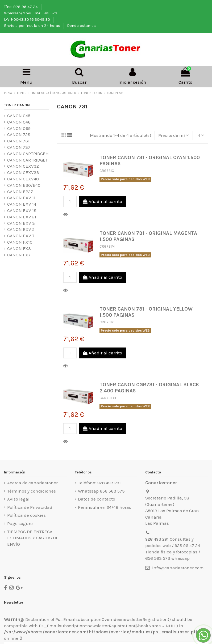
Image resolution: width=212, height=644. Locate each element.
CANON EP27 (20, 192)
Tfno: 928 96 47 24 (21, 7)
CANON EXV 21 (22, 217)
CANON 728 (19, 134)
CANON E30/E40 (24, 185)
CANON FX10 (20, 242)
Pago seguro (20, 523)
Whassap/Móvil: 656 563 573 (31, 13)
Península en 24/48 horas (105, 507)
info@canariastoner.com (178, 568)
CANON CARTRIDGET (28, 160)
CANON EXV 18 (22, 210)
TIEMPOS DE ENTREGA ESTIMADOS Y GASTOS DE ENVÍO (33, 538)
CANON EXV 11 (21, 198)
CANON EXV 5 (21, 229)
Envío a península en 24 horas (33, 26)
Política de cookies (26, 515)
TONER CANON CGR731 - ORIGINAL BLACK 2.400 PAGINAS (149, 388)
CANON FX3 (19, 248)
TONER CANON (17, 105)
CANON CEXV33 (23, 172)
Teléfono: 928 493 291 (99, 483)
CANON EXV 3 (21, 223)
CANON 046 (19, 122)
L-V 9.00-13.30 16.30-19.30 (28, 19)
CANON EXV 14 (22, 204)
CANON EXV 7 (21, 236)
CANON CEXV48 (23, 179)
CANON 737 (19, 147)
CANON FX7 (19, 255)
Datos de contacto (97, 499)
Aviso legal (18, 499)
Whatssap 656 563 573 (101, 491)
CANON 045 (19, 116)
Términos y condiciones (32, 491)
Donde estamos (81, 26)
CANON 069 (19, 128)
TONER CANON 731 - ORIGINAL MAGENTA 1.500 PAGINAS (148, 236)
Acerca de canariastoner (32, 483)
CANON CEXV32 (23, 166)
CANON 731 (18, 141)
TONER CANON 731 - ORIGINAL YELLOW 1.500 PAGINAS (146, 312)
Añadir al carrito (103, 201)
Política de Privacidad (30, 507)
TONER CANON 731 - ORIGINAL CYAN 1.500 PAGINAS (150, 160)
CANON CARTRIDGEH (28, 154)
